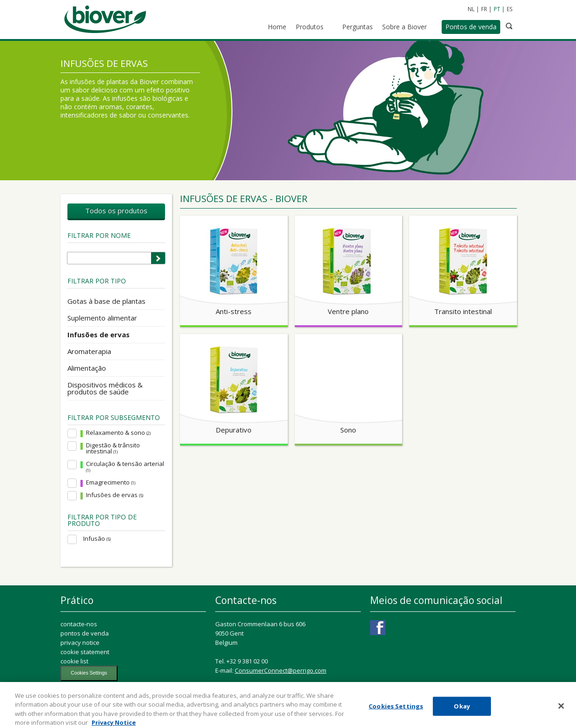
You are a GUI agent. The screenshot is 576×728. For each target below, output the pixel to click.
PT (497, 9)
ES (510, 9)
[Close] (561, 712)
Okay (462, 712)
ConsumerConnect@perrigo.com (281, 670)
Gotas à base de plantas (106, 301)
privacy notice (80, 643)
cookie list (74, 661)
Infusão (97, 539)
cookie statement (85, 652)
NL (471, 9)
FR (484, 9)
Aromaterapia (89, 351)
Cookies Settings (89, 673)
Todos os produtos (116, 210)
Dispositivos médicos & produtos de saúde (105, 388)
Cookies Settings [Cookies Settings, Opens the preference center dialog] (396, 712)
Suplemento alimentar (102, 318)
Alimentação (87, 368)
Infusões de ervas (99, 334)
